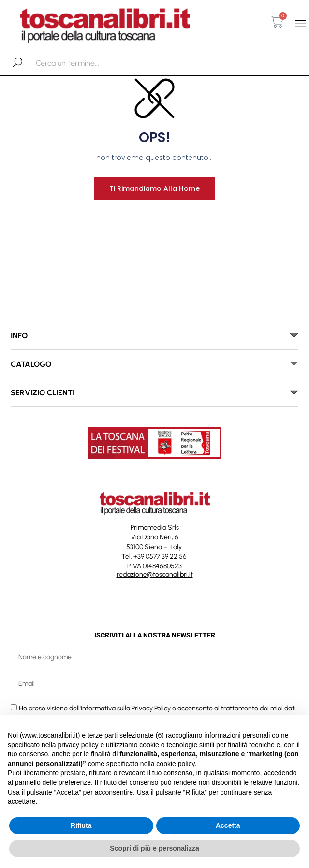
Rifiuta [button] (81, 825)
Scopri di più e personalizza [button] (154, 848)
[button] (301, 23)
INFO (19, 336)
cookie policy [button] (175, 764)
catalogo (31, 364)
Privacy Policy (151, 708)
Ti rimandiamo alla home (154, 188)
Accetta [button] (228, 825)
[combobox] (86, 63)
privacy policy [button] (78, 745)
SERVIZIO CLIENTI (43, 393)
